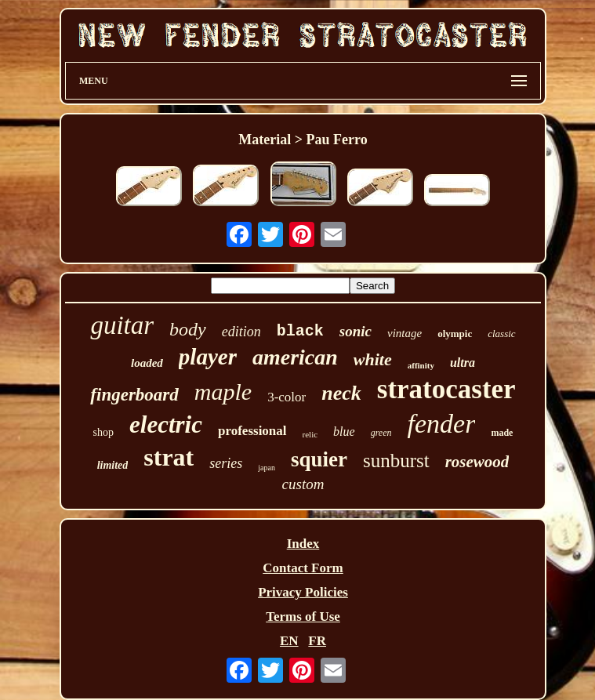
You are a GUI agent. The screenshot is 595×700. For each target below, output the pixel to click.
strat (169, 457)
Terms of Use (303, 617)
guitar (122, 325)
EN (289, 641)
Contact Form (303, 568)
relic (310, 434)
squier (319, 459)
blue (344, 432)
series (226, 463)
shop (103, 432)
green (381, 433)
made (502, 433)
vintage (405, 333)
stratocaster (446, 389)
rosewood (477, 462)
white (373, 359)
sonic (356, 331)
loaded (147, 363)
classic (501, 334)
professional (252, 431)
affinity (421, 365)
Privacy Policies (303, 592)
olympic (455, 334)
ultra (463, 363)
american (295, 357)
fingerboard (134, 395)
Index (303, 544)
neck (341, 393)
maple (223, 392)
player (208, 357)
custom (303, 484)
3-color (287, 397)
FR (317, 641)
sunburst (396, 461)
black (300, 331)
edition (241, 332)
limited (113, 465)
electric (166, 424)
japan (267, 468)
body (188, 329)
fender (442, 424)
